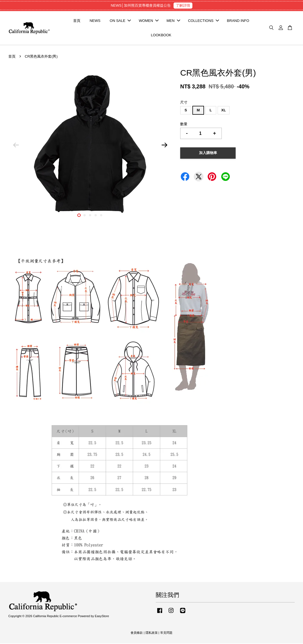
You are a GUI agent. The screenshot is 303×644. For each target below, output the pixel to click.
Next (164, 146)
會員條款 (137, 633)
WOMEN (149, 21)
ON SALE (120, 21)
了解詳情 (183, 5)
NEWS (95, 21)
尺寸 (184, 103)
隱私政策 (152, 633)
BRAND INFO (238, 21)
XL (224, 111)
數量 (184, 125)
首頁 (77, 21)
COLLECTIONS (203, 21)
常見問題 (166, 633)
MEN (173, 21)
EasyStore (102, 617)
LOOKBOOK (161, 35)
